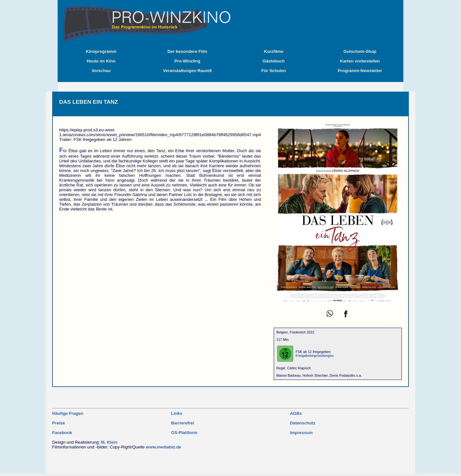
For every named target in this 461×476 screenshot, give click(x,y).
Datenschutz (303, 423)
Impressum (301, 433)
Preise (59, 423)
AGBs (296, 413)
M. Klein (109, 442)
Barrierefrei (182, 423)
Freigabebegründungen (315, 356)
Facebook (62, 433)
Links (177, 413)
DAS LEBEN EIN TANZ (89, 102)
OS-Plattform (184, 433)
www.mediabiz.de (163, 447)
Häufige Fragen (68, 413)
